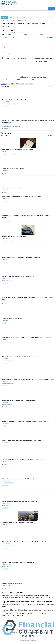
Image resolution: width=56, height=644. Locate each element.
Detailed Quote (50, 37)
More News (51, 86)
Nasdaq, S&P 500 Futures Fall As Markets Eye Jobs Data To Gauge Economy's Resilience (26, 421)
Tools (24, 17)
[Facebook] (26, 636)
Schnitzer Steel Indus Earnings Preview (13, 188)
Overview (4, 20)
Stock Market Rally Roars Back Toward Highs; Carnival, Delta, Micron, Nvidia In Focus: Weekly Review (26, 216)
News (8, 20)
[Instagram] (33, 636)
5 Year (31, 84)
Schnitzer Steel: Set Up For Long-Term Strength (14, 236)
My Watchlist (15, 13)
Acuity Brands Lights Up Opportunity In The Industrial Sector (18, 150)
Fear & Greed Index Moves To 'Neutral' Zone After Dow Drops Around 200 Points (23, 460)
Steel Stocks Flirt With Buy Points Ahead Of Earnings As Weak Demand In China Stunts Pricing (27, 338)
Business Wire (6, 106)
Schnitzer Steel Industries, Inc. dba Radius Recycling (12, 104)
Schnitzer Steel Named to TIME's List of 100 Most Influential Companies (21, 357)
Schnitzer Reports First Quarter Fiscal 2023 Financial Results (18, 563)
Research (42, 34)
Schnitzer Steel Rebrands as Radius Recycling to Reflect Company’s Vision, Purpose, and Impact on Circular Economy (28, 121)
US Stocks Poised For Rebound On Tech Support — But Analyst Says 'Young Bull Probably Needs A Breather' (28, 298)
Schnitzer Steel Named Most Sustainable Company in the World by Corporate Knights (24, 542)
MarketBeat (5, 154)
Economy (15, 154)
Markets (5, 17)
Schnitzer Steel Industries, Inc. (9, 281)
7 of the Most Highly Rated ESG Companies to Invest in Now (18, 523)
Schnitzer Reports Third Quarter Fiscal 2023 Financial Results (18, 277)
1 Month (13, 84)
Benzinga (5, 173)
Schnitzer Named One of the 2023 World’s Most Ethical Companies (19, 502)
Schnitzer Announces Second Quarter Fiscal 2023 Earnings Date (19, 479)
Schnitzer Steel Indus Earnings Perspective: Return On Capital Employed (21, 197)
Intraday (3, 84)
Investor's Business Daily (7, 222)
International (19, 20)
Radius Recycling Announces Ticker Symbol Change (16, 100)
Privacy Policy (32, 632)
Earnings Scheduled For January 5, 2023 (13, 584)
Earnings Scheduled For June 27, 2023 (13, 318)
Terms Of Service (41, 632)
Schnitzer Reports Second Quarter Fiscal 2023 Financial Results (19, 400)
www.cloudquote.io (38, 629)
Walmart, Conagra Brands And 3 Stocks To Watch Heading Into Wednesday (22, 441)
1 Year (22, 84)
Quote (10, 34)
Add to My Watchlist (23, 32)
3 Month (18, 84)
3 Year (27, 84)
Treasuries (24, 20)
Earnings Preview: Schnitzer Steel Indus (13, 169)
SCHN (7, 27)
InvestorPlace (6, 527)
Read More (51, 136)
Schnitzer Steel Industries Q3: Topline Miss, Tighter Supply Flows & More (22, 258)
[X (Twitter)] (23, 636)
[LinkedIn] (30, 636)
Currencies (13, 20)
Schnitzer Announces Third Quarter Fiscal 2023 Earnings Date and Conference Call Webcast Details (28, 379)
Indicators (25, 13)
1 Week (8, 84)
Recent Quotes (5, 13)
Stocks (12, 17)
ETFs (18, 17)
